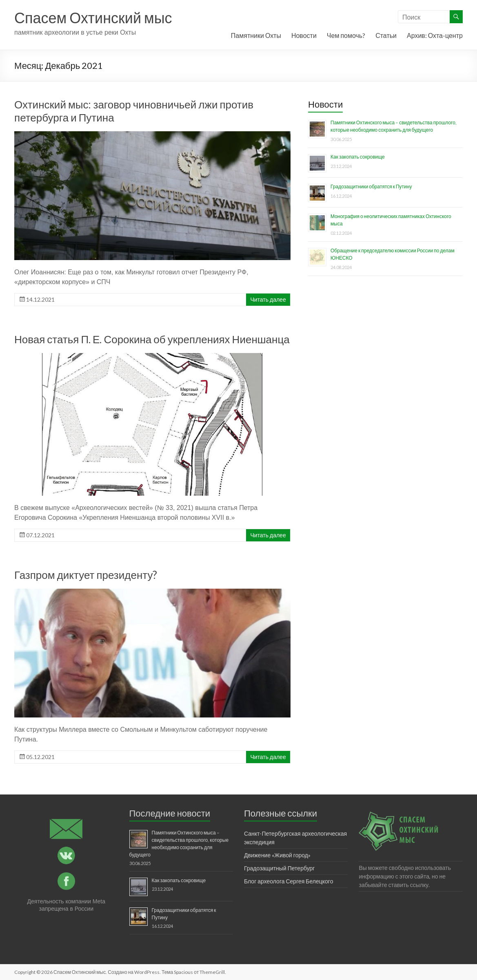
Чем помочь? (346, 35)
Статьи (386, 35)
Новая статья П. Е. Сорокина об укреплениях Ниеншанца (152, 339)
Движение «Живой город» (277, 855)
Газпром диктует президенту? (86, 575)
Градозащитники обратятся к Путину (371, 187)
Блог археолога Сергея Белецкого (288, 881)
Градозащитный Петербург (279, 868)
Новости (304, 35)
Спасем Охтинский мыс (93, 18)
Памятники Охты (256, 35)
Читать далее (268, 299)
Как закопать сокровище (358, 157)
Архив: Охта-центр (435, 35)
